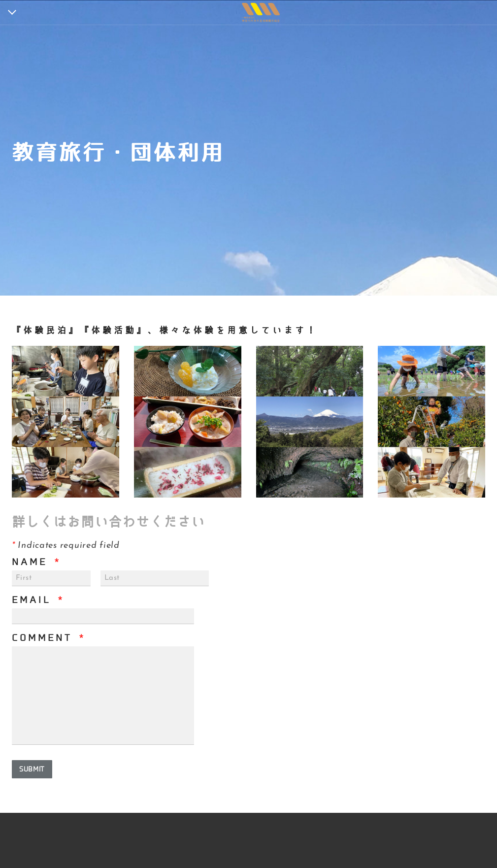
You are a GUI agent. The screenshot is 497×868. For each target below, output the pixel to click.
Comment (49, 638)
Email (38, 600)
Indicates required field (66, 546)
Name (36, 562)
